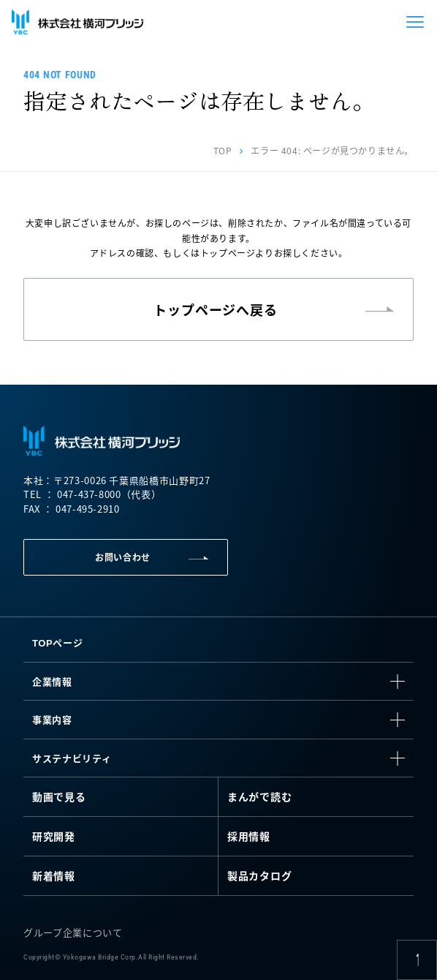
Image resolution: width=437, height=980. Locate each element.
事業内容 (52, 719)
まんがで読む (259, 796)
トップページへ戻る (216, 309)
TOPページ (57, 642)
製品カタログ (259, 875)
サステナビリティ (72, 758)
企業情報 (52, 681)
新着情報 (54, 875)
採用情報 (249, 836)
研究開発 (54, 836)
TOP (223, 150)
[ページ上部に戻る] (417, 960)
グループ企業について (73, 932)
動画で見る (59, 796)
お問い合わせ (123, 557)
